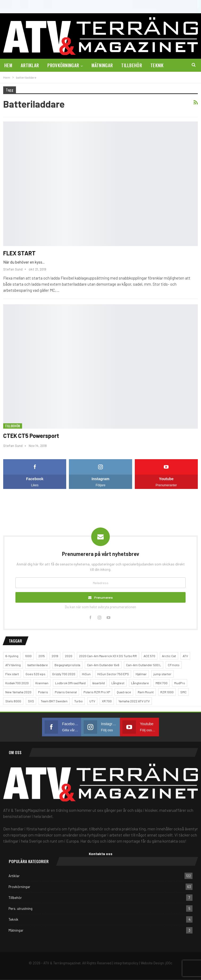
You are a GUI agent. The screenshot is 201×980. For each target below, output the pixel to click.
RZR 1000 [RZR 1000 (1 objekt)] (167, 692)
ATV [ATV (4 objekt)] (185, 656)
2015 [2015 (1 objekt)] (42, 656)
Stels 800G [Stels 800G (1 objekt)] (13, 701)
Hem (8, 65)
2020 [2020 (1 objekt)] (69, 656)
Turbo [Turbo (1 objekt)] (78, 701)
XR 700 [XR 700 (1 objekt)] (107, 701)
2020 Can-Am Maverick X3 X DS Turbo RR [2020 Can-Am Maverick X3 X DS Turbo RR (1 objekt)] (108, 656)
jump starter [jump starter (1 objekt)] (162, 674)
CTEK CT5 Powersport (31, 436)
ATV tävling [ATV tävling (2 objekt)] (13, 665)
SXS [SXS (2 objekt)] (31, 701)
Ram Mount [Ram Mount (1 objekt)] (146, 692)
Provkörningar (63, 65)
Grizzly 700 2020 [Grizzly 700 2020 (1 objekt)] (64, 674)
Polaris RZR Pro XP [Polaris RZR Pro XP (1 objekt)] (97, 692)
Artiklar (30, 65)
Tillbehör (132, 65)
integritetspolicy (126, 963)
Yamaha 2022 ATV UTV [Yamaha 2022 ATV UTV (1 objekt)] (134, 701)
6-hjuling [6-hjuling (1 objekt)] (12, 656)
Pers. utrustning (20, 909)
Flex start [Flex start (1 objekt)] (12, 674)
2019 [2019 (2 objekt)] (55, 656)
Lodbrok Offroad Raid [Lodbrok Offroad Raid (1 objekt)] (70, 683)
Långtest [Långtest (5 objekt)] (118, 683)
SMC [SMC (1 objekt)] (183, 692)
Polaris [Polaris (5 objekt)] (43, 692)
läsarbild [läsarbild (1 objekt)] (99, 683)
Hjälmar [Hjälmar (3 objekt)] (141, 674)
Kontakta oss (101, 854)
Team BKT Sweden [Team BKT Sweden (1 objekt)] (54, 701)
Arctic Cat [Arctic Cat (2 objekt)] (169, 656)
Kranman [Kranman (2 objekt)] (42, 683)
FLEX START (19, 253)
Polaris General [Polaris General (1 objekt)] (66, 692)
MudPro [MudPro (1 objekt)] (180, 683)
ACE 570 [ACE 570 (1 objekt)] (149, 656)
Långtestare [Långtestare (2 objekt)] (140, 683)
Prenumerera (103, 597)
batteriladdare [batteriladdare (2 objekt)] (38, 665)
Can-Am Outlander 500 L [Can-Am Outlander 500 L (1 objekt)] (144, 665)
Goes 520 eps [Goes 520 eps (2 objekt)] (35, 674)
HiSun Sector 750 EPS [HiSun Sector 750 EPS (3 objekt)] (113, 674)
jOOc (169, 963)
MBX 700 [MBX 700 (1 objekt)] (162, 683)
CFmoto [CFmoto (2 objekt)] (174, 665)
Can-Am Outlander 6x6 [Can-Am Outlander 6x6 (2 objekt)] (103, 665)
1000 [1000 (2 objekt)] (28, 656)
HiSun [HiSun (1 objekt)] (86, 674)
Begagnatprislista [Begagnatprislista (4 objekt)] (67, 665)
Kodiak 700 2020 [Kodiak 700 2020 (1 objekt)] (17, 683)
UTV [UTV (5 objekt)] (92, 701)
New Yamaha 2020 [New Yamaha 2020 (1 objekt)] (18, 692)
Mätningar (102, 65)
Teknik (157, 65)
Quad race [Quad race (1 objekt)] (124, 692)
